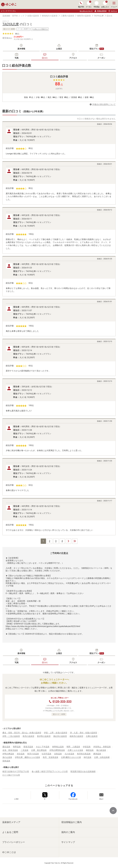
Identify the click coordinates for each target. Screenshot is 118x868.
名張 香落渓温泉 (10, 750)
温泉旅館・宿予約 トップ (13, 16)
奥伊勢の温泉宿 (44, 736)
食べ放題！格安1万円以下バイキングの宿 (50, 771)
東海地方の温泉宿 (50, 16)
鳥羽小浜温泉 (33, 754)
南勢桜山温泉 (58, 747)
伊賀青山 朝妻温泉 (102, 747)
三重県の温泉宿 (67, 16)
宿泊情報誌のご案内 (72, 822)
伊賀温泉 (87, 747)
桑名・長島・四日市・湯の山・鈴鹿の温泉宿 (22, 733)
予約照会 (97, 4)
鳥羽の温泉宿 (28, 736)
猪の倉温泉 (101, 750)
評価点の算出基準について (104, 104)
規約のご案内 (68, 832)
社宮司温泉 (46, 754)
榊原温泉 (90, 750)
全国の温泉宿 (33, 16)
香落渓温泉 (28, 747)
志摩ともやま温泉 (75, 750)
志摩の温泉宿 (92, 736)
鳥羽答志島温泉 (84, 754)
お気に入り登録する (40, 29)
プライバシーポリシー (14, 842)
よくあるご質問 (10, 832)
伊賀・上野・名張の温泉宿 (56, 733)
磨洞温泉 (97, 754)
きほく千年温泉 (43, 747)
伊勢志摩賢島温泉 (57, 750)
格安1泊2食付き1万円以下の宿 (16, 771)
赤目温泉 (21, 754)
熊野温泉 (17, 747)
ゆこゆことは (9, 852)
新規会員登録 (100, 11)
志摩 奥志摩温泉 (39, 750)
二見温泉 (25, 750)
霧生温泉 (6, 747)
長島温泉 (6, 761)
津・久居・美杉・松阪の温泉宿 (83, 733)
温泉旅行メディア (11, 822)
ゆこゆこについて (86, 11)
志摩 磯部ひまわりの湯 (71, 757)
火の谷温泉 (69, 754)
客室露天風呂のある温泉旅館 (83, 771)
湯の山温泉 (7, 757)
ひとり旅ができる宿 (11, 775)
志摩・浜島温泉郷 (102, 757)
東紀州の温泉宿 (60, 736)
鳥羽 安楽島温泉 (51, 757)
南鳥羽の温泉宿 (84, 16)
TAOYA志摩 (99, 16)
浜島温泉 (58, 754)
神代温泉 (87, 757)
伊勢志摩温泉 (8, 754)
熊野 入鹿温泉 (73, 747)
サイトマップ (68, 842)
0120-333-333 (62, 701)
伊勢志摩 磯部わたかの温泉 (27, 757)
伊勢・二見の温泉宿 (11, 736)
